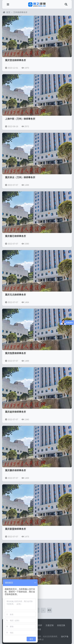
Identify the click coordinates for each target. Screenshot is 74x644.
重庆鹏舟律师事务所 (15, 470)
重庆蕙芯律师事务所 (15, 236)
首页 (7, 12)
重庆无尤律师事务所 (15, 295)
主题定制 (50, 625)
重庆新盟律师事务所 (15, 529)
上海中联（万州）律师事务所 (20, 119)
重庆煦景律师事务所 (15, 353)
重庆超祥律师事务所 (15, 412)
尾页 (49, 610)
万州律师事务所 (20, 12)
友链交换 (61, 625)
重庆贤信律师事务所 (15, 60)
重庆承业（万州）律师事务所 (20, 177)
